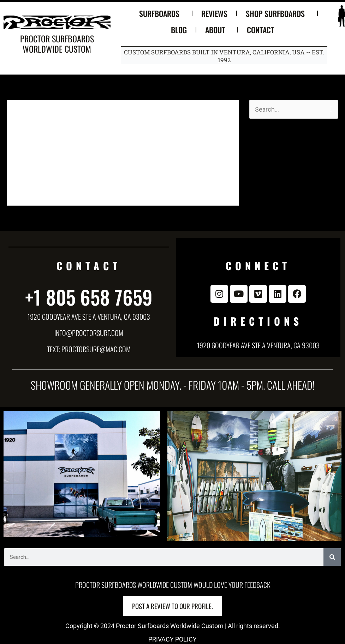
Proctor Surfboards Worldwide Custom (57, 44)
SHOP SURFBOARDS (277, 13)
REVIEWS (214, 13)
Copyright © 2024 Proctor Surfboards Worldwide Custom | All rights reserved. (173, 626)
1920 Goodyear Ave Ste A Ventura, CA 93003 (89, 317)
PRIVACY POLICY (172, 639)
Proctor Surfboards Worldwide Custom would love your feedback (173, 585)
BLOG (179, 30)
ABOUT (217, 30)
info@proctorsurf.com (89, 333)
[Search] (332, 557)
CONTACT (262, 30)
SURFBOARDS (161, 13)
